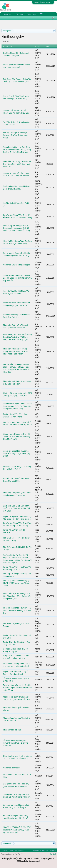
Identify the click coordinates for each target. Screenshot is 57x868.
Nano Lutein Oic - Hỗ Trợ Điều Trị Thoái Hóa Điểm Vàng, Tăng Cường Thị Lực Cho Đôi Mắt (17, 150)
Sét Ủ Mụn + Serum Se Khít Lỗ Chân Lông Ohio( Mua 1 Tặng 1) (17, 254)
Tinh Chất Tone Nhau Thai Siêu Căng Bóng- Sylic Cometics (17, 304)
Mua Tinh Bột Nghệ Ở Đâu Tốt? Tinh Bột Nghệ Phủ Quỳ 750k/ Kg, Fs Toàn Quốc (17, 830)
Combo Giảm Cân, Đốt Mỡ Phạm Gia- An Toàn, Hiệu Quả (16, 112)
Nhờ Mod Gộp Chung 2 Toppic (16, 265)
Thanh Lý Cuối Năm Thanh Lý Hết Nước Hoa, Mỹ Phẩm (16, 326)
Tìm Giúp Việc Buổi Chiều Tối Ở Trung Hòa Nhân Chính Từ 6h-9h (18, 424)
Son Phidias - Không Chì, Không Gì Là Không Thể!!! (17, 468)
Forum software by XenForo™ (12, 854)
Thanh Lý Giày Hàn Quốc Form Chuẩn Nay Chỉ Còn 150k (17, 494)
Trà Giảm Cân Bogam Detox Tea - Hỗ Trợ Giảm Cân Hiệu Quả (17, 80)
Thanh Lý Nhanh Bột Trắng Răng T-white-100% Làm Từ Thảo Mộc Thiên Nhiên (15, 351)
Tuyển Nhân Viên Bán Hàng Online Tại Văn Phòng (15, 415)
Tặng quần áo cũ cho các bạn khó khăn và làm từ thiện (16, 657)
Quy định (53, 854)
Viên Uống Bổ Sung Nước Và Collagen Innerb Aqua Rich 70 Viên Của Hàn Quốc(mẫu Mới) (16, 228)
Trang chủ (8, 14)
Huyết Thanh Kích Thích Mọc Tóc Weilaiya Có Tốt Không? (16, 97)
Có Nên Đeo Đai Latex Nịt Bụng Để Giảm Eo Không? (17, 188)
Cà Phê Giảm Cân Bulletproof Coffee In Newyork (16, 54)
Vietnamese (19, 850)
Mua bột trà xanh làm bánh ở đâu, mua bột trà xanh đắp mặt (16, 698)
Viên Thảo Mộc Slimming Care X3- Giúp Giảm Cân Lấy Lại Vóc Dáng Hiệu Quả (17, 596)
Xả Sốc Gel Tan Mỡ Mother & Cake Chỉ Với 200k (16, 480)
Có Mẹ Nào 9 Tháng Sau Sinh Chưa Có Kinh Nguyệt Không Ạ (17, 796)
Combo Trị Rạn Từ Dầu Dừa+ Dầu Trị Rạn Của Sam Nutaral (16, 175)
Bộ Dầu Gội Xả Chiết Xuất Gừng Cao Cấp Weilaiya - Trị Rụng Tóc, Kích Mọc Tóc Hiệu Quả (17, 337)
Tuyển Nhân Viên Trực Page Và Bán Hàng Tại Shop (17, 568)
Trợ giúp (52, 850)
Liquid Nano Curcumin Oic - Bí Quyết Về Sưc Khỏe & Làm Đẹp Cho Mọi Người (17, 437)
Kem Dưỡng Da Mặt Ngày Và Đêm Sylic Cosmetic (16, 292)
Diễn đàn (19, 14)
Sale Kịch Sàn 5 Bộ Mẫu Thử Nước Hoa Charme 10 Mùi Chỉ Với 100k (16, 508)
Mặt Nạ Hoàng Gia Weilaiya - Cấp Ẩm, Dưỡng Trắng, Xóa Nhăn (16, 135)
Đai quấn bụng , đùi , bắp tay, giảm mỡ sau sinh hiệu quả (16, 785)
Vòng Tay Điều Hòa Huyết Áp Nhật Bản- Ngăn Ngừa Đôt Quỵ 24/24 (17, 453)
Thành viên (31, 14)
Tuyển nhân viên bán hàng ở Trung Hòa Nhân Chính (16, 673)
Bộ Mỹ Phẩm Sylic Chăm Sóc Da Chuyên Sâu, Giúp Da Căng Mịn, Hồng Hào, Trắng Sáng (18, 406)
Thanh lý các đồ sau (12, 730)
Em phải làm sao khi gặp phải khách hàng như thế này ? (16, 806)
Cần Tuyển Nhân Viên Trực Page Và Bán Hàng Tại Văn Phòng (18, 524)
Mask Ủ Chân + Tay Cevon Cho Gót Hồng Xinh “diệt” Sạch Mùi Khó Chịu (17, 164)
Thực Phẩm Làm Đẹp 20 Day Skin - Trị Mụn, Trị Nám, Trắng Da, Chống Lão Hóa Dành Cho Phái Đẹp (17, 368)
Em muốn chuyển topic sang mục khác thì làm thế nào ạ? (16, 817)
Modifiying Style (7, 850)
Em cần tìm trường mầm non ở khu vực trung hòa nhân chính (17, 665)
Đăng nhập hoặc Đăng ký (43, 2)
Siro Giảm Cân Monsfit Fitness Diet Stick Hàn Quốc (16, 66)
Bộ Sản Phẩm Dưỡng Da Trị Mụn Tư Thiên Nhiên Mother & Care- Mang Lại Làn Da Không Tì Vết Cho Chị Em (18, 559)
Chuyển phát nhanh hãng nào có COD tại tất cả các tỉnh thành (17, 757)
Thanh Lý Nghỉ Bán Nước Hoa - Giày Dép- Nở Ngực (17, 383)
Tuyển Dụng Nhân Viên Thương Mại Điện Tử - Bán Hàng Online (17, 518)
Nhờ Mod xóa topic (11, 768)
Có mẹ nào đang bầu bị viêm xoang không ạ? (16, 650)
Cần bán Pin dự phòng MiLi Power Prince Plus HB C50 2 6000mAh (16, 743)
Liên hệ (45, 850)
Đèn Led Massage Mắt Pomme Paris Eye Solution (17, 316)
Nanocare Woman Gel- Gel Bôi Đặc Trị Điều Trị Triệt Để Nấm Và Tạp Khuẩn (17, 278)
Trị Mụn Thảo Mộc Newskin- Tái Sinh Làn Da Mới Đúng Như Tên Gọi (17, 610)
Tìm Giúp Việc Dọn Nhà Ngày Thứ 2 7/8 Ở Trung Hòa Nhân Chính (16, 583)
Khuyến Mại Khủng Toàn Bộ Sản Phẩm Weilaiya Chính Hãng (17, 242)
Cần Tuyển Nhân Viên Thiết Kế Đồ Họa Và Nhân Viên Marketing (17, 216)
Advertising (37, 850)
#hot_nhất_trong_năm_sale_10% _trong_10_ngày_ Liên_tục (18, 394)
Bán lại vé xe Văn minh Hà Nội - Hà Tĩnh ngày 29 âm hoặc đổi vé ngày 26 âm (17, 688)
